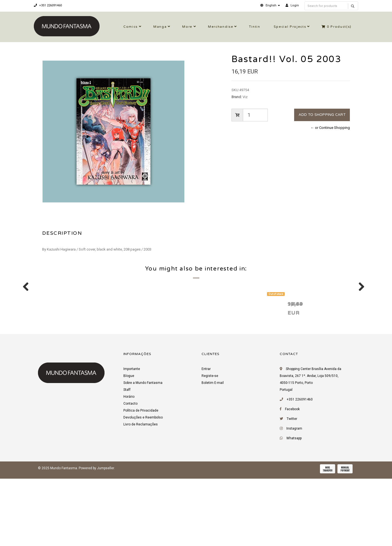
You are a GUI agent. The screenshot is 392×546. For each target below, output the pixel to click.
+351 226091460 (48, 5)
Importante (132, 438)
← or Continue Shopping (330, 128)
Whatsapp (294, 508)
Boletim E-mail (213, 452)
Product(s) (337, 27)
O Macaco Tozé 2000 (70, 373)
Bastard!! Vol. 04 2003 (312, 373)
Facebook (292, 479)
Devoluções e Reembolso (143, 487)
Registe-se (210, 445)
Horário (129, 466)
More (187, 27)
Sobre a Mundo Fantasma (143, 452)
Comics (131, 27)
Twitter (292, 488)
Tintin (255, 27)
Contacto (130, 473)
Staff (127, 459)
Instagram (294, 498)
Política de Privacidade (141, 480)
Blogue (129, 445)
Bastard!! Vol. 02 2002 (151, 373)
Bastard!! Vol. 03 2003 (232, 373)
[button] (270, 5)
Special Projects (290, 27)
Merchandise (221, 27)
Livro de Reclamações (141, 494)
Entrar (206, 438)
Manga (160, 27)
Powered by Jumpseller (96, 538)
